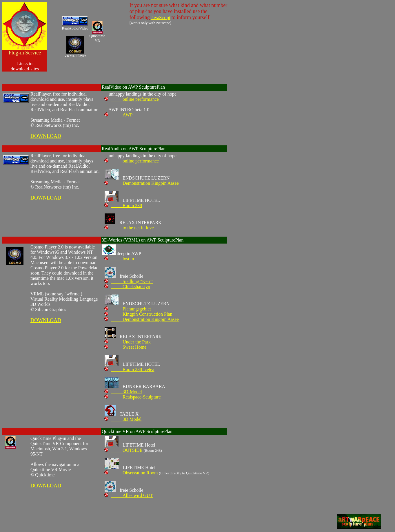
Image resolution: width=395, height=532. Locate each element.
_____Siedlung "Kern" (129, 281)
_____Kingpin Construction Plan (138, 314)
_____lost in (119, 259)
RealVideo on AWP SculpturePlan (133, 87)
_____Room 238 (123, 205)
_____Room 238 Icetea (129, 369)
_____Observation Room (131, 473)
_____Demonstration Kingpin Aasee (142, 183)
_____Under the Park (128, 342)
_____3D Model (123, 419)
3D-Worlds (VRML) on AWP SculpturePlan (143, 240)
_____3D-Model (123, 392)
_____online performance (132, 99)
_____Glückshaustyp (127, 287)
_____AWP (118, 115)
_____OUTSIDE (123, 450)
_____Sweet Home (125, 347)
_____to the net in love (129, 228)
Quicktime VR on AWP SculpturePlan (137, 431)
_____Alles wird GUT (129, 495)
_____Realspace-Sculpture (133, 397)
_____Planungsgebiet (128, 309)
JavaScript (161, 18)
